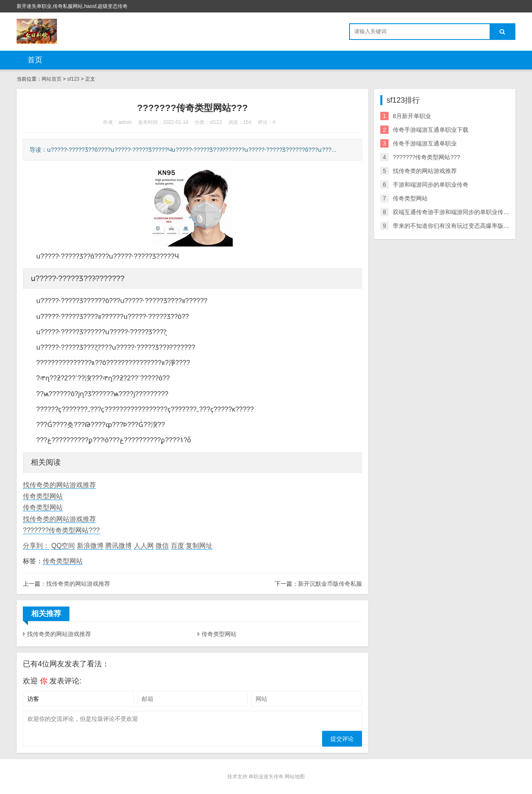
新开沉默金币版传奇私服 (330, 584)
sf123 (73, 79)
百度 (177, 546)
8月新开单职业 (412, 116)
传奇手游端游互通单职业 (425, 143)
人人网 (144, 546)
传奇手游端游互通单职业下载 (431, 130)
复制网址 (199, 546)
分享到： (36, 546)
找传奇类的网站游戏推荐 (59, 485)
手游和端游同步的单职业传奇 (431, 185)
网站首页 (52, 79)
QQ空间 (63, 546)
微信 (162, 546)
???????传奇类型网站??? (61, 530)
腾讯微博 (118, 546)
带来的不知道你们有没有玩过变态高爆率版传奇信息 (460, 226)
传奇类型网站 (43, 496)
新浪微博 (90, 546)
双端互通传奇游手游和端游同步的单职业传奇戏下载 (460, 212)
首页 (35, 60)
